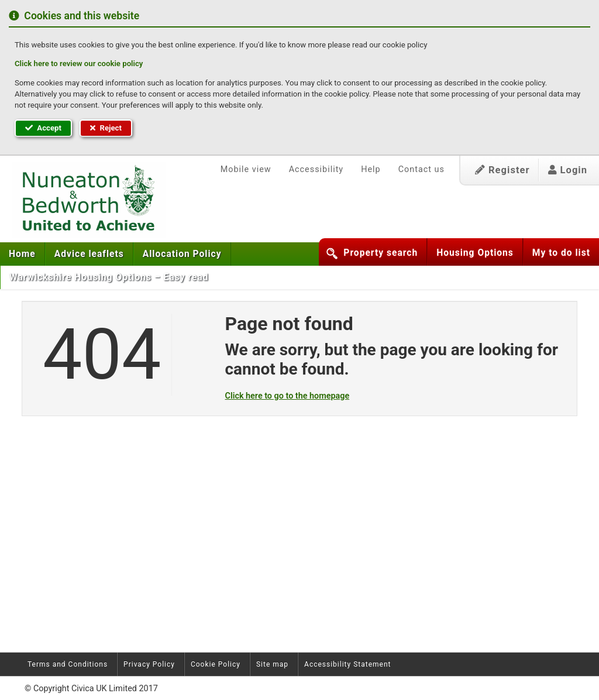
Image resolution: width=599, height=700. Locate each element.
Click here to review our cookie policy (79, 64)
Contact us (421, 169)
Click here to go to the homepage (288, 396)
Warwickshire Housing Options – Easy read (109, 277)
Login (568, 170)
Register (502, 170)
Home (22, 254)
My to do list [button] (561, 253)
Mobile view (246, 169)
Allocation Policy (182, 254)
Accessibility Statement (347, 664)
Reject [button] (106, 128)
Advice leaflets (89, 254)
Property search (381, 253)
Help (371, 169)
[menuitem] (23, 254)
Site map (272, 664)
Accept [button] (43, 128)
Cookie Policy (216, 664)
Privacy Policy (149, 664)
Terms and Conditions (68, 664)
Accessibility (316, 169)
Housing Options (475, 253)
